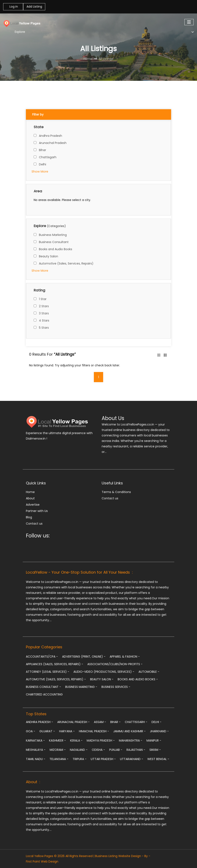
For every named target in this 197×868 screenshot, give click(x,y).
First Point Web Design (42, 861)
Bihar (43, 150)
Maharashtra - (131, 740)
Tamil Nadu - (36, 759)
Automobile (149, 672)
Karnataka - (35, 740)
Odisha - (98, 750)
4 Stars (44, 320)
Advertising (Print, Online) (84, 657)
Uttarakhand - (132, 759)
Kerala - (76, 740)
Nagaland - (79, 750)
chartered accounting (44, 694)
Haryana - (67, 731)
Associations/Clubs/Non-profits (115, 664)
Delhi (43, 164)
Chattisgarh (48, 157)
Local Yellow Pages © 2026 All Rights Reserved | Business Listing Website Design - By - (88, 856)
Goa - (31, 731)
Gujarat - (47, 731)
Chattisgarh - (136, 722)
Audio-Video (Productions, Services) (104, 672)
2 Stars (44, 306)
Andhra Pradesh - (39, 722)
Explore (20, 32)
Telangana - (59, 759)
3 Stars (44, 313)
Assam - (100, 722)
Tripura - (80, 759)
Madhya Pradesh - (101, 740)
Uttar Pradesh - (103, 759)
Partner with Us (37, 511)
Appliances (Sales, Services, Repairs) (55, 664)
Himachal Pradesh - (94, 731)
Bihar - (115, 722)
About (30, 498)
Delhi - (156, 722)
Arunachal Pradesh (53, 143)
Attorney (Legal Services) (48, 672)
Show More (40, 171)
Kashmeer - (57, 740)
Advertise (33, 505)
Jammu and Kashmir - (129, 731)
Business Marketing (53, 235)
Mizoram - (58, 750)
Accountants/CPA (42, 657)
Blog (29, 517)
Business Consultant (54, 242)
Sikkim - (155, 750)
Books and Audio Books (56, 249)
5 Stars (44, 328)
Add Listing (34, 7)
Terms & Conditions (116, 492)
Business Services (116, 687)
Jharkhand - (159, 731)
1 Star (43, 299)
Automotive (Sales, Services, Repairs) (66, 263)
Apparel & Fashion (125, 657)
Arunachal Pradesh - (73, 722)
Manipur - (154, 740)
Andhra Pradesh (51, 136)
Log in (13, 7)
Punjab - (116, 750)
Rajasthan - (136, 750)
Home (30, 492)
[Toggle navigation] (189, 22)
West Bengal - (158, 759)
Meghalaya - (36, 750)
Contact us (34, 524)
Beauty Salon (49, 256)
